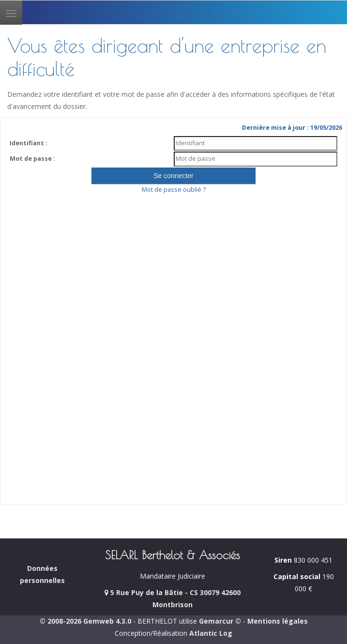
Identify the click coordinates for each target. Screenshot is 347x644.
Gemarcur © (220, 621)
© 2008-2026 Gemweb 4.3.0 (85, 621)
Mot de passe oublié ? (174, 190)
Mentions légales (278, 621)
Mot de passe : (32, 159)
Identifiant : (29, 143)
